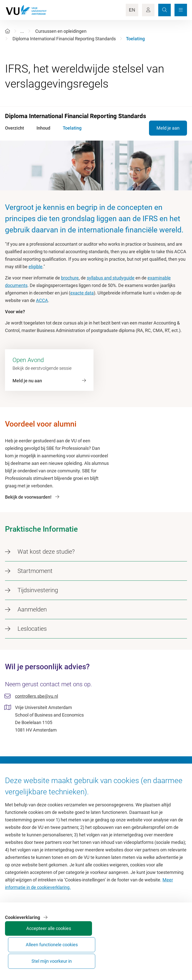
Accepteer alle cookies (92, 957)
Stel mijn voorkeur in (167, 957)
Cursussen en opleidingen (61, 31)
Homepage (16, 794)
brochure (70, 278)
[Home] (7, 31)
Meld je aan (168, 128)
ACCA (42, 300)
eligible (35, 267)
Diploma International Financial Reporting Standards (64, 39)
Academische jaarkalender (124, 794)
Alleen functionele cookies (130, 957)
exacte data (82, 293)
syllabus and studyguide (111, 278)
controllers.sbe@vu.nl (36, 696)
